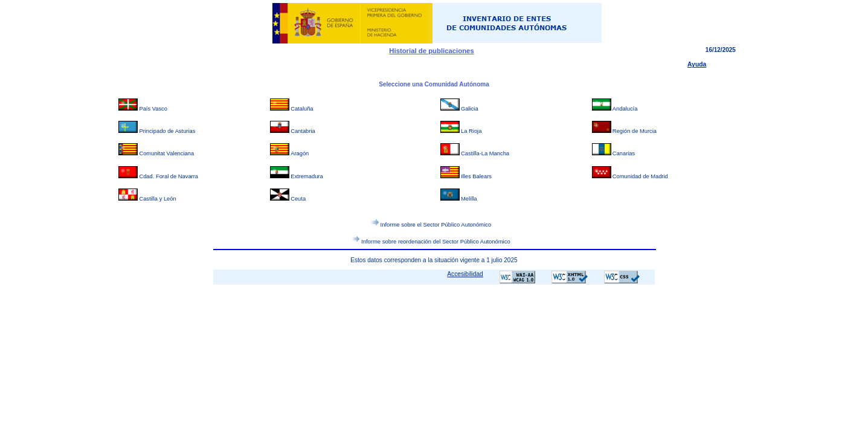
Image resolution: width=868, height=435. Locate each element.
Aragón (300, 153)
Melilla (469, 199)
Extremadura (307, 176)
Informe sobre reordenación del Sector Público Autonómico (436, 241)
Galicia (470, 109)
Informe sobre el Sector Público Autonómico (436, 224)
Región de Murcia (635, 131)
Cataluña (302, 109)
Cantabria (303, 131)
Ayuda (697, 64)
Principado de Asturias (167, 131)
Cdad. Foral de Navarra (169, 176)
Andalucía (625, 109)
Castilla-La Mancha (485, 153)
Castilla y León (157, 199)
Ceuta (298, 199)
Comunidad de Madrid (640, 176)
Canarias (624, 153)
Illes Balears (476, 176)
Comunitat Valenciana (166, 153)
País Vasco (153, 109)
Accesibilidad (465, 274)
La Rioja (471, 131)
